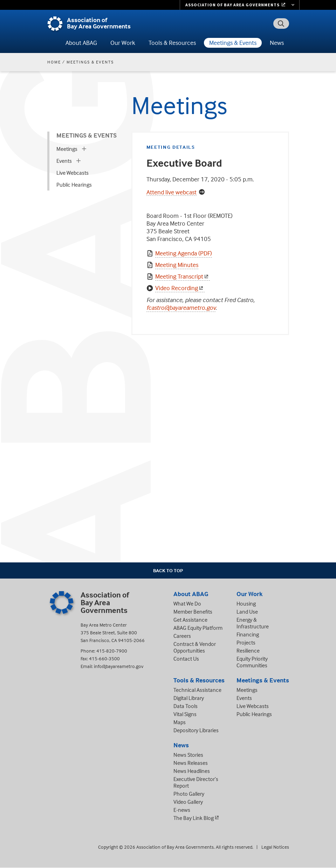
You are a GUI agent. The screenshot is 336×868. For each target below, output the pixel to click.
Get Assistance (190, 620)
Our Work (123, 43)
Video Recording (180, 288)
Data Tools (186, 706)
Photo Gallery (189, 794)
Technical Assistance (197, 690)
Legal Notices (275, 847)
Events (64, 161)
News (277, 43)
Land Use (247, 612)
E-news (182, 810)
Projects (246, 642)
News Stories (188, 755)
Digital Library (189, 698)
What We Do (187, 603)
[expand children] (84, 149)
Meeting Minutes (177, 265)
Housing (246, 603)
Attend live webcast (172, 192)
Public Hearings (74, 185)
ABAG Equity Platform (198, 628)
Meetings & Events (233, 43)
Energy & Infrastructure (253, 623)
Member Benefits (193, 612)
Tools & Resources (172, 43)
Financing (248, 634)
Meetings (67, 149)
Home (54, 62)
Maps (180, 722)
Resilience (248, 650)
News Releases (191, 763)
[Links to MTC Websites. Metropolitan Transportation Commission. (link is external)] (240, 5)
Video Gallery (188, 802)
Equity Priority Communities (252, 662)
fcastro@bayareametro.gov (181, 308)
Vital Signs (185, 714)
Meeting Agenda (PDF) (184, 253)
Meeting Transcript (183, 276)
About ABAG (81, 43)
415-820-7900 (112, 651)
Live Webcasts (73, 173)
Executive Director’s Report (196, 782)
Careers (182, 636)
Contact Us (186, 659)
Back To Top (168, 570)
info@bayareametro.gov (119, 666)
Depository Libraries (196, 730)
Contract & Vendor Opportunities (195, 647)
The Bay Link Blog (194, 818)
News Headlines (192, 771)
